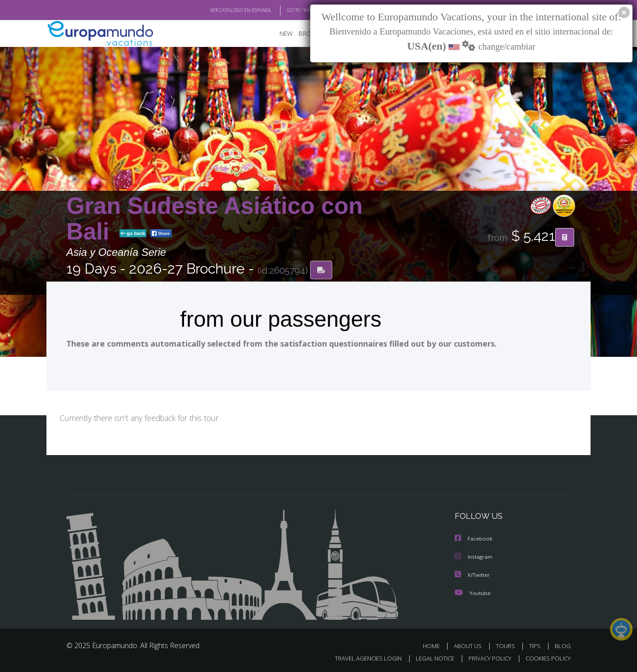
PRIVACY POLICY (486, 657)
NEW (277, 33)
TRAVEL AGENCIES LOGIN (360, 657)
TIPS (536, 645)
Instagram (474, 556)
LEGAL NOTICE (429, 657)
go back (133, 234)
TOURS (507, 645)
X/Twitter (472, 574)
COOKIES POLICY (546, 657)
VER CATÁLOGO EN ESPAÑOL (221, 10)
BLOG (563, 645)
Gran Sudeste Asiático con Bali (215, 218)
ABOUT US (470, 645)
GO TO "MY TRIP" (291, 10)
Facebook (474, 539)
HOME (435, 645)
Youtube (472, 592)
